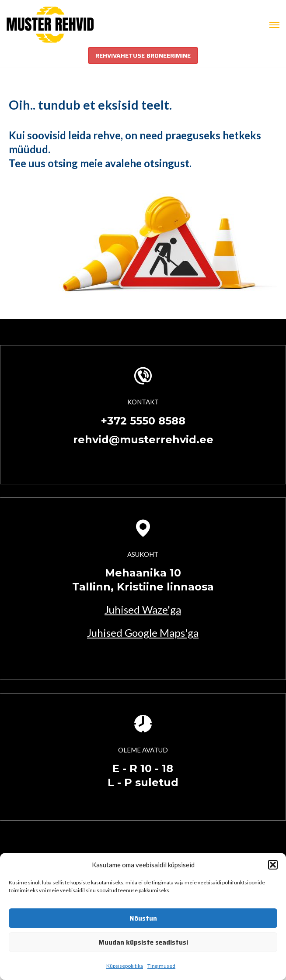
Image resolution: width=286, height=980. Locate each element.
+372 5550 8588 (143, 421)
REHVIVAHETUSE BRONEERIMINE (143, 55)
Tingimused (161, 966)
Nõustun (143, 918)
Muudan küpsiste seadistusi (143, 942)
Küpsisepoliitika (125, 966)
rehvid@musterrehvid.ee (143, 440)
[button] (273, 865)
